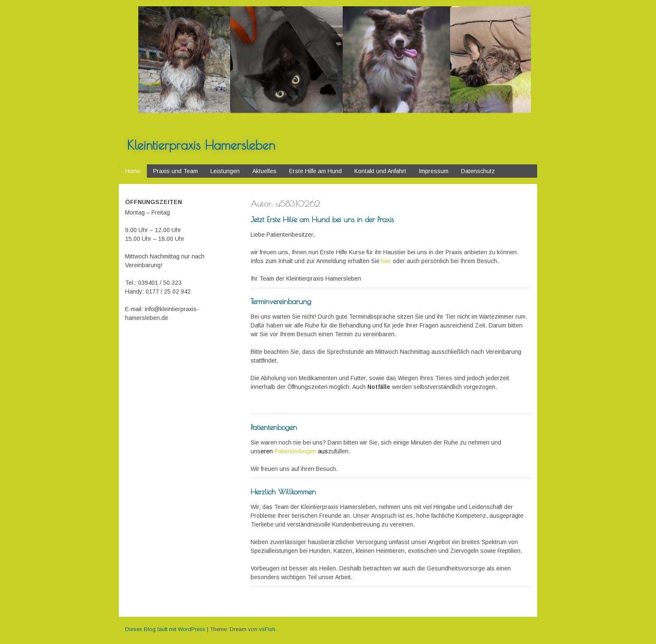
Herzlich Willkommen (283, 492)
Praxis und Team (176, 171)
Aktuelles (264, 171)
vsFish (267, 629)
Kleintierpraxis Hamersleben (201, 145)
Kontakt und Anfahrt (380, 171)
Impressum (434, 171)
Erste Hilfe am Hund (315, 171)
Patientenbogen (274, 427)
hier (386, 261)
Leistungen (225, 171)
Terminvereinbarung (281, 301)
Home (133, 171)
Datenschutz (478, 171)
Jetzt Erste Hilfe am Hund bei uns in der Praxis (322, 219)
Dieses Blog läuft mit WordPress (165, 629)
